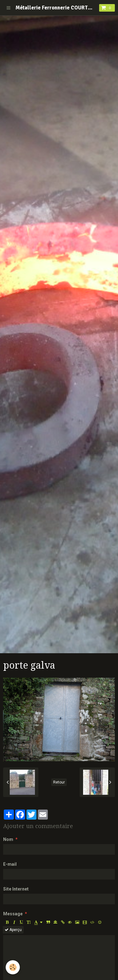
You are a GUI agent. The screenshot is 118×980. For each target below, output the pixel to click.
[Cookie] (13, 967)
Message (13, 914)
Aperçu (13, 930)
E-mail (10, 864)
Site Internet (16, 889)
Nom (8, 839)
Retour (59, 782)
